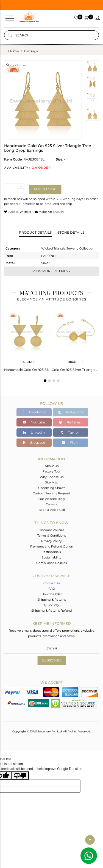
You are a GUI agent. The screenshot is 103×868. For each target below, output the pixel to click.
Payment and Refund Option (52, 546)
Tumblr (70, 432)
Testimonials (51, 552)
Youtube (34, 422)
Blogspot (34, 442)
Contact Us (51, 583)
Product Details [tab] (35, 232)
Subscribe (52, 660)
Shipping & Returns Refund (51, 611)
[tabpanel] (28, 340)
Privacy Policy (51, 541)
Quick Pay (51, 605)
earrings (31, 51)
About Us (52, 466)
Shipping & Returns (52, 600)
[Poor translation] (20, 775)
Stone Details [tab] (71, 232)
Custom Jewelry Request (51, 493)
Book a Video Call (52, 510)
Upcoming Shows (52, 488)
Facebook (34, 412)
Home (13, 51)
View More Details (52, 271)
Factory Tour (52, 471)
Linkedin (34, 432)
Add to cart (45, 189)
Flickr (70, 442)
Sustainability (51, 557)
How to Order (52, 594)
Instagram (71, 412)
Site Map (52, 482)
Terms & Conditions (52, 535)
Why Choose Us (52, 477)
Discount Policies (51, 530)
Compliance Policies (51, 563)
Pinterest (70, 422)
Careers (51, 504)
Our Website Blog (52, 499)
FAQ (52, 589)
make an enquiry (49, 212)
